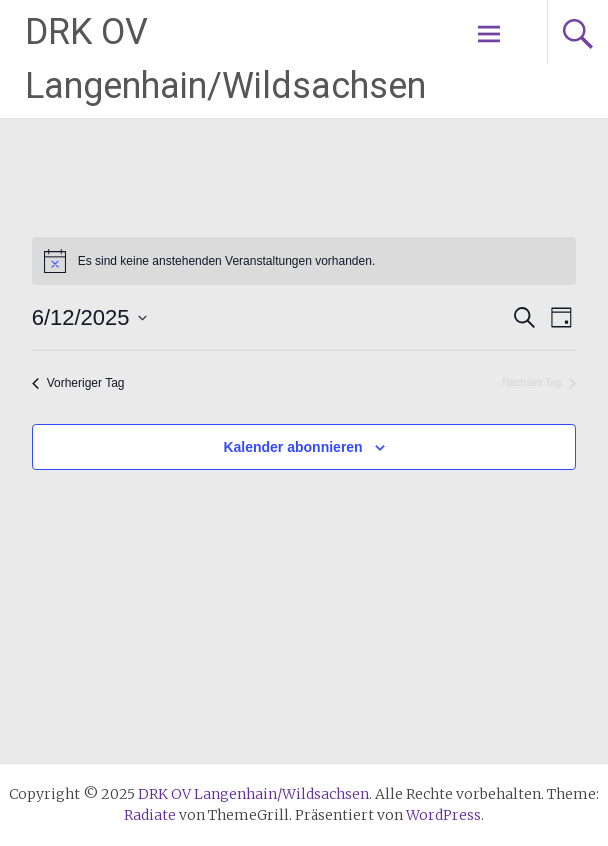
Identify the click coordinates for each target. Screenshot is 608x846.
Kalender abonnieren (292, 447)
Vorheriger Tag (78, 383)
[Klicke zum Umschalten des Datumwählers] (89, 317)
